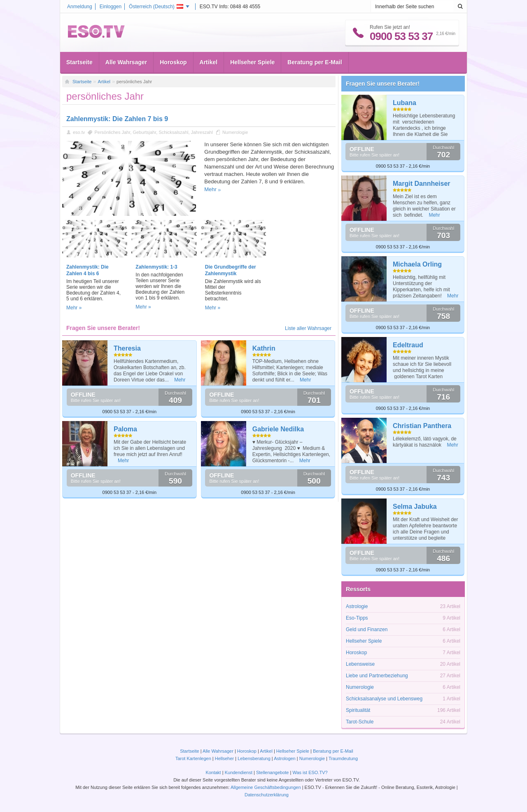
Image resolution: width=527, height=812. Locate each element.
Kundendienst (239, 772)
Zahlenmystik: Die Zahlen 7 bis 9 (117, 119)
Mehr (210, 189)
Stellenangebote (273, 772)
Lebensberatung (254, 758)
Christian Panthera (422, 426)
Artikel (209, 62)
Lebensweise (360, 664)
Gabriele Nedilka (278, 429)
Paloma (125, 429)
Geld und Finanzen (367, 629)
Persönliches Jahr (112, 132)
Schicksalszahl (173, 132)
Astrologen (285, 758)
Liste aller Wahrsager (308, 328)
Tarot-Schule (360, 722)
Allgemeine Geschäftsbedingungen (266, 787)
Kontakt (213, 772)
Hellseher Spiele (252, 62)
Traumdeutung (343, 758)
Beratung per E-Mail (315, 62)
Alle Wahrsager (126, 62)
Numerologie (235, 132)
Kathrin (264, 348)
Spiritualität (358, 710)
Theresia (127, 348)
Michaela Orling (417, 264)
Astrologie (357, 606)
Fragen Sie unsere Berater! (383, 84)
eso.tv (79, 132)
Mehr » (74, 308)
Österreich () (156, 7)
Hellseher (224, 758)
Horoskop (173, 62)
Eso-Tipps (357, 618)
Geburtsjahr (144, 132)
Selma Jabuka (415, 507)
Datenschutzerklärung (267, 795)
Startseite (79, 62)
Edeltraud (408, 345)
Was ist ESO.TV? (310, 772)
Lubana (405, 103)
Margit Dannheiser (422, 184)
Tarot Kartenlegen (193, 758)
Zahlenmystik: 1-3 (156, 267)
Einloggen (111, 7)
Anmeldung (80, 7)
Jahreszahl (202, 132)
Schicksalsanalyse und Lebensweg (384, 699)
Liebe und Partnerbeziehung (377, 676)
